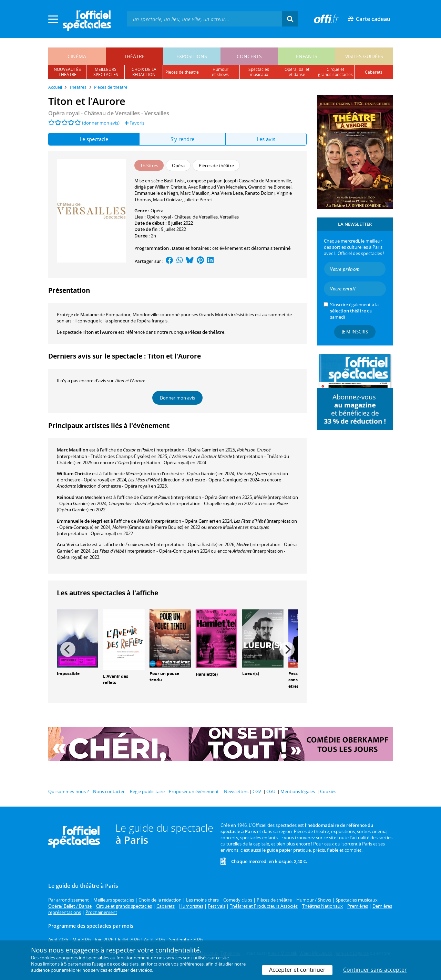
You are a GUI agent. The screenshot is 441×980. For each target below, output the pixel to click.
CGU (271, 791)
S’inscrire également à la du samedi (354, 311)
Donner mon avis (177, 398)
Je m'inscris (355, 332)
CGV (257, 791)
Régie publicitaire (147, 791)
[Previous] (68, 649)
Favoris (135, 123)
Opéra (157, 211)
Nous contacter (109, 791)
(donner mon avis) (101, 123)
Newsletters (236, 791)
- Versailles (109, 113)
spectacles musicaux (259, 72)
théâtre (134, 56)
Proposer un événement (194, 791)
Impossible (68, 674)
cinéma (77, 56)
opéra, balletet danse (297, 72)
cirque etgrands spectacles (335, 72)
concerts (249, 56)
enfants (307, 56)
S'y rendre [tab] (182, 139)
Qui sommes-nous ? (69, 791)
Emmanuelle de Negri (80, 521)
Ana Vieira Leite (74, 544)
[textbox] (204, 19)
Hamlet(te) (207, 674)
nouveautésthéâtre (67, 72)
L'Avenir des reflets (116, 680)
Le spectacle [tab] (94, 139)
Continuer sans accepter (375, 970)
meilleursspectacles (106, 72)
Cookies (328, 791)
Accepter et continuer (297, 970)
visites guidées (364, 56)
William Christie (74, 473)
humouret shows (220, 72)
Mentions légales (298, 791)
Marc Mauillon (73, 450)
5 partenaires (78, 964)
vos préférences (187, 964)
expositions (192, 56)
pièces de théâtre (182, 72)
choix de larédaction (144, 72)
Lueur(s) (251, 674)
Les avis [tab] (266, 139)
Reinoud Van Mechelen (81, 497)
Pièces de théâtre (206, 332)
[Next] (287, 649)
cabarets (374, 72)
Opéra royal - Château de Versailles (182, 217)
